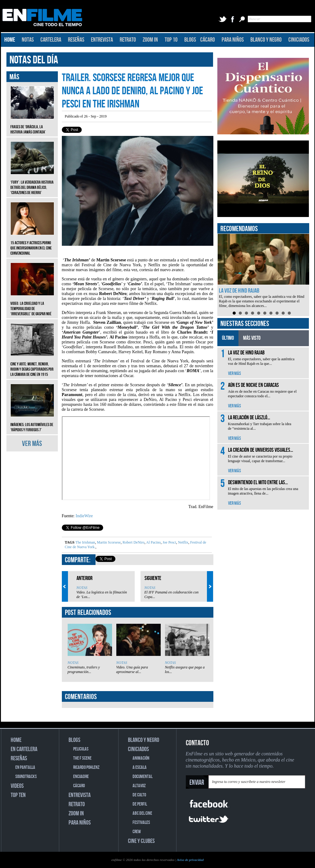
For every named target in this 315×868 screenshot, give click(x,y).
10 (289, 313)
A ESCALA (140, 767)
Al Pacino (153, 542)
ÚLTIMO (228, 338)
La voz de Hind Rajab (239, 291)
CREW (137, 832)
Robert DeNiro (133, 542)
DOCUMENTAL (142, 777)
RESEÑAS (76, 40)
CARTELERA (51, 40)
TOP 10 (171, 40)
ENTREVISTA (102, 40)
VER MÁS (32, 444)
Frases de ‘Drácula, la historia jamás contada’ (32, 125)
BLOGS (190, 40)
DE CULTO (139, 795)
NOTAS (28, 40)
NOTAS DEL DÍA (34, 60)
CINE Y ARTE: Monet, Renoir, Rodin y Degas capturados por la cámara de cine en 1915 (32, 365)
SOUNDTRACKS (26, 777)
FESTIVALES (141, 823)
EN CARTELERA (24, 749)
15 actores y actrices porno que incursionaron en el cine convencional (32, 243)
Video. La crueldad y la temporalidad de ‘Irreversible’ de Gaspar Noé (32, 304)
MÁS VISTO (252, 338)
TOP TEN (18, 795)
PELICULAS (81, 749)
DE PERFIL (140, 804)
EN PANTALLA (25, 767)
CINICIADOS (299, 40)
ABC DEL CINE (142, 813)
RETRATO (128, 40)
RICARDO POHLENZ (86, 767)
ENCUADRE (81, 777)
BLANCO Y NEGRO (266, 40)
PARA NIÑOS (233, 40)
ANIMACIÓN (141, 758)
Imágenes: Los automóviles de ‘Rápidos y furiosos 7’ (32, 423)
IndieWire (84, 516)
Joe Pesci (169, 542)
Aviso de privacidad (190, 860)
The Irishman (85, 542)
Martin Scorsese (109, 542)
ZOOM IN (150, 40)
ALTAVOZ (139, 786)
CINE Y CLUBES (141, 841)
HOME (10, 40)
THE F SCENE (82, 758)
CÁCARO (208, 40)
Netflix (183, 542)
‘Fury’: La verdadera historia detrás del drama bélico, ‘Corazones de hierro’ (32, 183)
